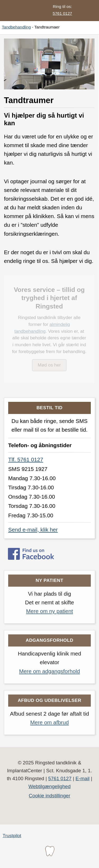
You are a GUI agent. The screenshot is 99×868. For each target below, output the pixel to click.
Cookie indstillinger (49, 796)
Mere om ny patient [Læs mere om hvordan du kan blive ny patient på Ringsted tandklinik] (49, 611)
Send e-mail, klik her (33, 530)
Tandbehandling (16, 27)
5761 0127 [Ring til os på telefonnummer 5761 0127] (63, 13)
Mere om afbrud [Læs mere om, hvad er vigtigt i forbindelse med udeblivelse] (49, 722)
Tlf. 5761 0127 (26, 459)
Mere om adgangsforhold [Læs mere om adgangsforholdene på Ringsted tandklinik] (49, 671)
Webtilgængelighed (50, 786)
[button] (87, 11)
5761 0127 (60, 778)
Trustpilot (12, 836)
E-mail (82, 778)
